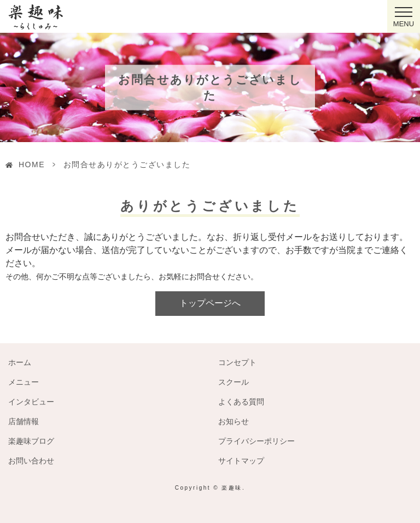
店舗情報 (24, 421)
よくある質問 (241, 402)
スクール (234, 382)
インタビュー (31, 402)
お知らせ (234, 421)
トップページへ (210, 303)
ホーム (20, 362)
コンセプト (237, 362)
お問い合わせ (31, 461)
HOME (32, 164)
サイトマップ (241, 461)
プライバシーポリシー (256, 441)
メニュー (24, 382)
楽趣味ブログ (31, 441)
